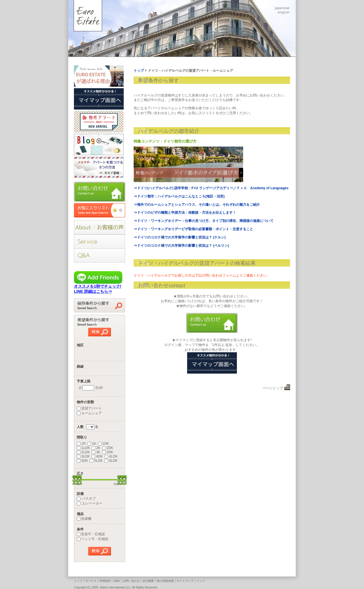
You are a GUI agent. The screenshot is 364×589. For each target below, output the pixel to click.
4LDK (111, 456)
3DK (108, 452)
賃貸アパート (89, 408)
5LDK (96, 461)
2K (96, 448)
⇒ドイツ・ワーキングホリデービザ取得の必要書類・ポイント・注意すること (193, 229)
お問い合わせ (131, 581)
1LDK (83, 448)
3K (96, 452)
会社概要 (148, 581)
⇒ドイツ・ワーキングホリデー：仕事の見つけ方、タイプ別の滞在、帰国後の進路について (204, 221)
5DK (82, 461)
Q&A (117, 581)
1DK (103, 444)
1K (92, 444)
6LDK (111, 461)
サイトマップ (185, 581)
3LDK (83, 456)
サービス (91, 581)
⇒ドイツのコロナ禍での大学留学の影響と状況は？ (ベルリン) (181, 246)
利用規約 (105, 581)
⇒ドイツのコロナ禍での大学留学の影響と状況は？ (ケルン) (180, 237)
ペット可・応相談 (93, 539)
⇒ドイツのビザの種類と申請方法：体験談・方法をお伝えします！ (185, 213)
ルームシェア (89, 413)
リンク (201, 581)
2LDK (83, 452)
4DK (97, 456)
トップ (78, 581)
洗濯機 (84, 519)
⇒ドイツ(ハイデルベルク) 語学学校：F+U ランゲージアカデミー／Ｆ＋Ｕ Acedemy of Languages (211, 188)
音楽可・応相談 (91, 534)
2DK (108, 448)
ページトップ (273, 388)
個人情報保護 (165, 581)
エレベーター (90, 503)
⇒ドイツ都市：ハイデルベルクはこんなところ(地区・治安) (179, 196)
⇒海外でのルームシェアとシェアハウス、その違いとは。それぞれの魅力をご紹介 (197, 205)
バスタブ (86, 499)
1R (81, 444)
